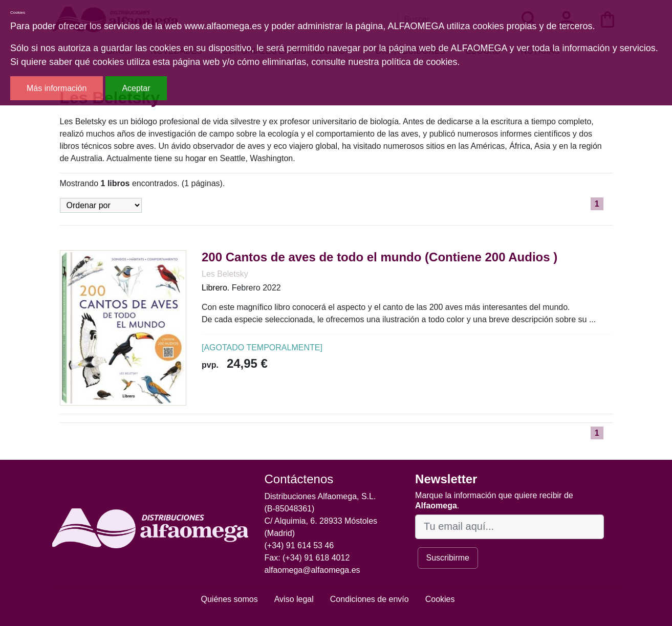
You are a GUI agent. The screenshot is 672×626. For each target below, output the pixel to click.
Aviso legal (294, 599)
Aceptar (136, 88)
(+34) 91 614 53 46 (299, 545)
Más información (57, 88)
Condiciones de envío (370, 599)
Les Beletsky (225, 274)
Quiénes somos (230, 599)
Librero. (215, 288)
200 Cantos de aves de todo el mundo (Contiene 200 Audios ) (380, 257)
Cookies (440, 599)
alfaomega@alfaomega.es (312, 570)
